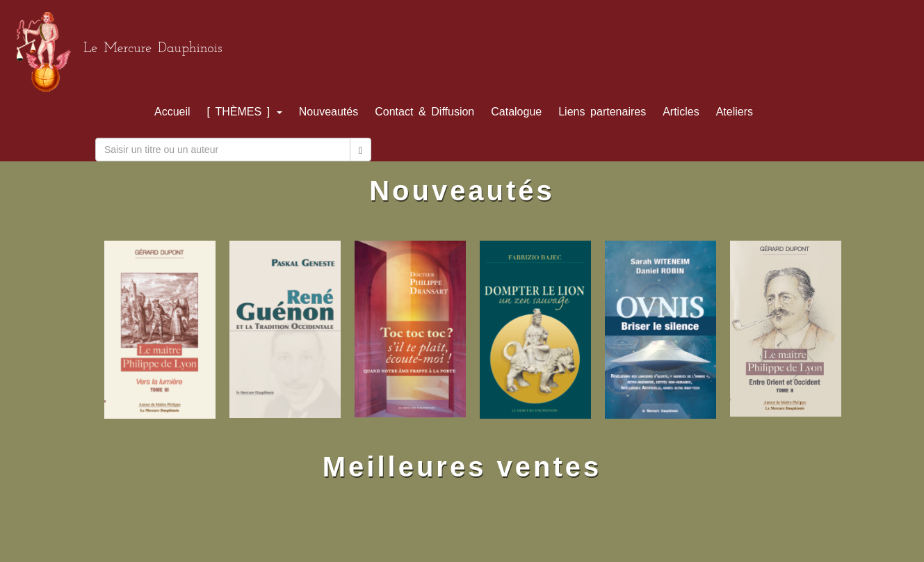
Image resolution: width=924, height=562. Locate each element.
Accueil (172, 112)
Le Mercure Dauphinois (153, 49)
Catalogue (516, 112)
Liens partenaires (602, 112)
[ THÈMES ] (245, 112)
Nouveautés (329, 112)
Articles (681, 112)
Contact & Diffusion (424, 112)
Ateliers (735, 112)
